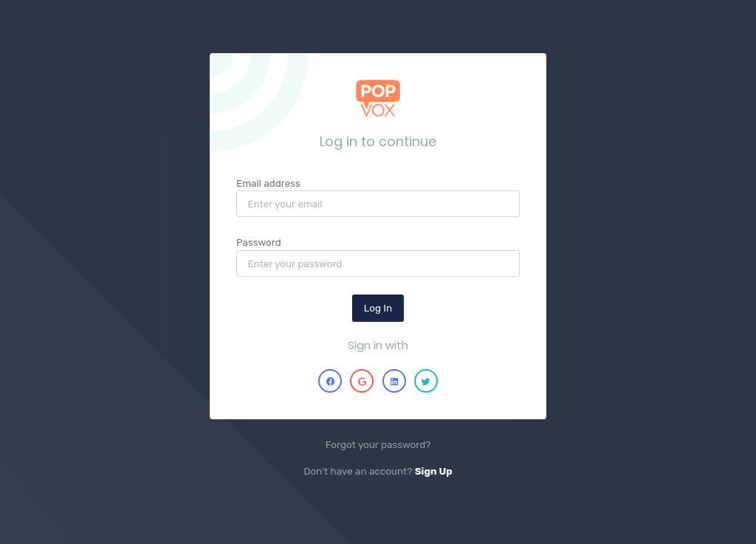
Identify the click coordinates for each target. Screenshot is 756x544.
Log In (378, 308)
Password (259, 242)
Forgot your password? (378, 444)
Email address (268, 183)
